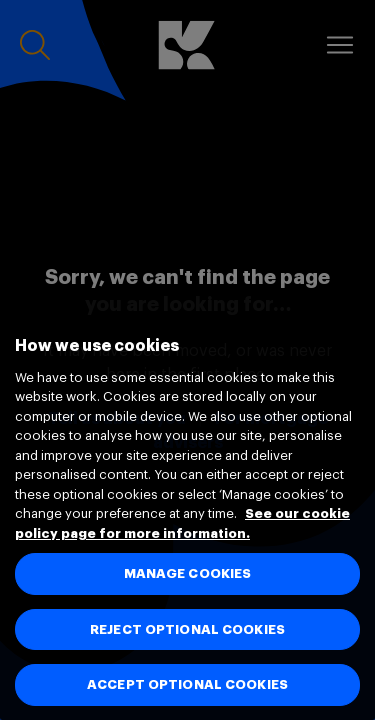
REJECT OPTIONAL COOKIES (187, 629)
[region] (187, 507)
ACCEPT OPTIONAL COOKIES (187, 684)
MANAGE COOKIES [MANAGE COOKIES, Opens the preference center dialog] (188, 573)
